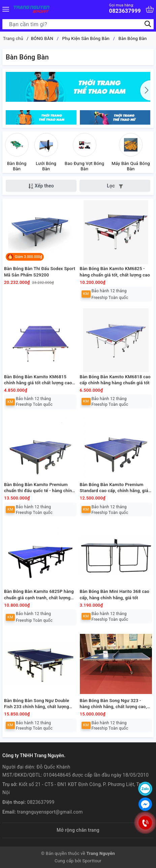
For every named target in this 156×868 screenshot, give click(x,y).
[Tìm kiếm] (148, 24)
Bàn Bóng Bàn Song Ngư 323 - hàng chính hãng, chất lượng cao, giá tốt (113, 704)
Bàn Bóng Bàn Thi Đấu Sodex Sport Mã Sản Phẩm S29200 (40, 272)
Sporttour (92, 861)
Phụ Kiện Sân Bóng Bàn (86, 38)
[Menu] (6, 9)
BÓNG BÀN (42, 38)
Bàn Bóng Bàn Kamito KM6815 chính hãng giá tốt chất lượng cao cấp (38, 380)
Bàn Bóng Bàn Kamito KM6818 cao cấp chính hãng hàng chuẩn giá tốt (115, 380)
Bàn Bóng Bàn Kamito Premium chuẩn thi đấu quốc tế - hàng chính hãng (39, 488)
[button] (145, 90)
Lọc (115, 186)
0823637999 (125, 9)
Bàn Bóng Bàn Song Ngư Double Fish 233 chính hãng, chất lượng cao (37, 704)
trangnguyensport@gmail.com (50, 812)
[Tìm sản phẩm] (78, 24)
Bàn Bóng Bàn (133, 38)
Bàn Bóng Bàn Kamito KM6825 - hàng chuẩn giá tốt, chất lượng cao (115, 272)
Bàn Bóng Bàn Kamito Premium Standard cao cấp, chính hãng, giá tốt (114, 488)
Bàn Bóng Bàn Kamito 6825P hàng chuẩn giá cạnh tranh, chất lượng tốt (39, 595)
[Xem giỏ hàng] (150, 9)
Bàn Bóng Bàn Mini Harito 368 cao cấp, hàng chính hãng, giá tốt (115, 594)
